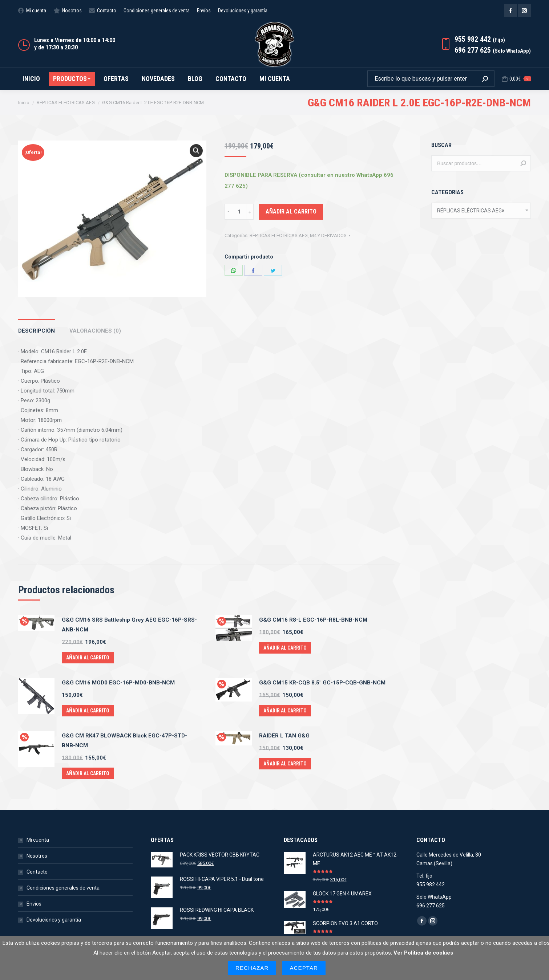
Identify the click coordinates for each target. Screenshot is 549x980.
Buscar (523, 163)
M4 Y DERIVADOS (328, 235)
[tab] (37, 327)
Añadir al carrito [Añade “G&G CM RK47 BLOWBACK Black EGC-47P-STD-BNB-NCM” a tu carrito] (88, 773)
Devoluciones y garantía (54, 920)
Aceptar (304, 968)
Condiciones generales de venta (63, 888)
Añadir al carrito (291, 212)
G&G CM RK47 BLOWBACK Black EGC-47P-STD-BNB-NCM (124, 741)
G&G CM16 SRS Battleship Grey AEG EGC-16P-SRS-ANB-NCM (129, 625)
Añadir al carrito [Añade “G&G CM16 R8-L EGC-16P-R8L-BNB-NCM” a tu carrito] (285, 648)
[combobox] (481, 211)
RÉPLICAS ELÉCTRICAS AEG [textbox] (471, 211)
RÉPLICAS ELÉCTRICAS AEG (279, 235)
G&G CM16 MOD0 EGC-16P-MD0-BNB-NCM (118, 683)
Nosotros (37, 856)
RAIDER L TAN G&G (284, 736)
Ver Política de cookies (423, 953)
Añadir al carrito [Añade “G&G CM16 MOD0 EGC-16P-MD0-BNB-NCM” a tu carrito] (88, 711)
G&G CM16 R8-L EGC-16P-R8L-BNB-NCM (313, 620)
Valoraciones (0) (95, 331)
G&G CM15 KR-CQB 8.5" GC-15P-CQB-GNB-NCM (322, 683)
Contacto (37, 872)
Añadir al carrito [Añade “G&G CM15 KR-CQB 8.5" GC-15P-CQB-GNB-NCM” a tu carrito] (285, 711)
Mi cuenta (38, 840)
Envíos (34, 904)
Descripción (37, 331)
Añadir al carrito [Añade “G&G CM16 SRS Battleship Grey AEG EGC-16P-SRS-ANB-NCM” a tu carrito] (88, 658)
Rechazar (252, 968)
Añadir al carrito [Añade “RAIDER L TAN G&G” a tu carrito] (285, 764)
